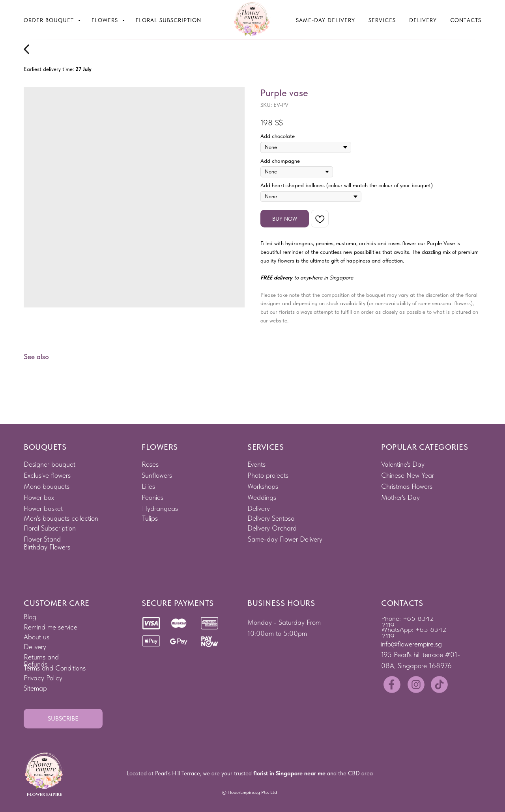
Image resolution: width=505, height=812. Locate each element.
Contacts (466, 20)
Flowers (106, 20)
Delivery (423, 20)
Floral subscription (168, 20)
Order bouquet (50, 20)
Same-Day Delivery (325, 20)
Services (382, 20)
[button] (63, 719)
